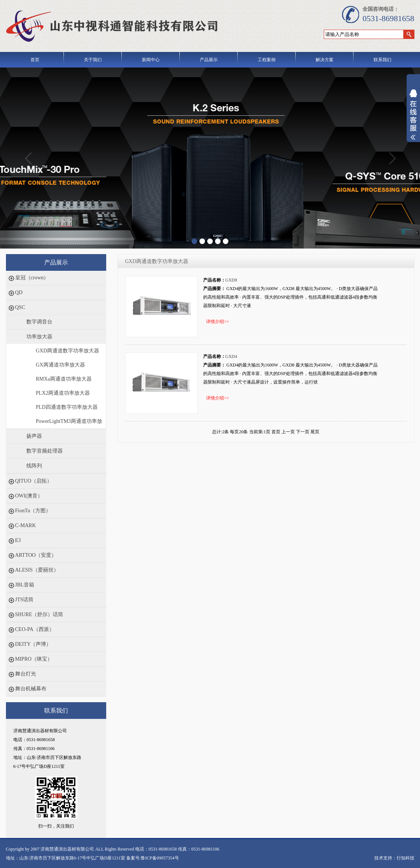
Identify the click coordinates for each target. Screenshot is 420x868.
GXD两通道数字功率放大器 (68, 351)
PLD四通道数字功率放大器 (67, 407)
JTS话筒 (25, 600)
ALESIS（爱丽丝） (37, 570)
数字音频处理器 (45, 451)
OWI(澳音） (29, 496)
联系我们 (382, 60)
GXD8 (231, 280)
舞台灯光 (26, 674)
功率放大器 (39, 337)
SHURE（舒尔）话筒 (39, 614)
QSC (20, 307)
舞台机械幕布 (31, 689)
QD (19, 292)
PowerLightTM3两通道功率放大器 (69, 423)
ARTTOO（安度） (36, 555)
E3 (18, 540)
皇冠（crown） (32, 278)
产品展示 (209, 60)
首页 (35, 60)
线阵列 (34, 466)
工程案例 (267, 60)
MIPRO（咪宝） (34, 659)
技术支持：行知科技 (394, 858)
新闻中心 (151, 60)
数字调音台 (39, 322)
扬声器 (34, 436)
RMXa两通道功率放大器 (64, 379)
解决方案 (325, 60)
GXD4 (231, 356)
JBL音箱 (25, 585)
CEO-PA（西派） (35, 629)
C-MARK (26, 525)
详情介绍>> (218, 322)
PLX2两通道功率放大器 (63, 393)
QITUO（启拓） (34, 481)
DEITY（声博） (33, 644)
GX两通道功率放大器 (61, 365)
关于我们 (93, 60)
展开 (413, 119)
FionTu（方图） (33, 511)
